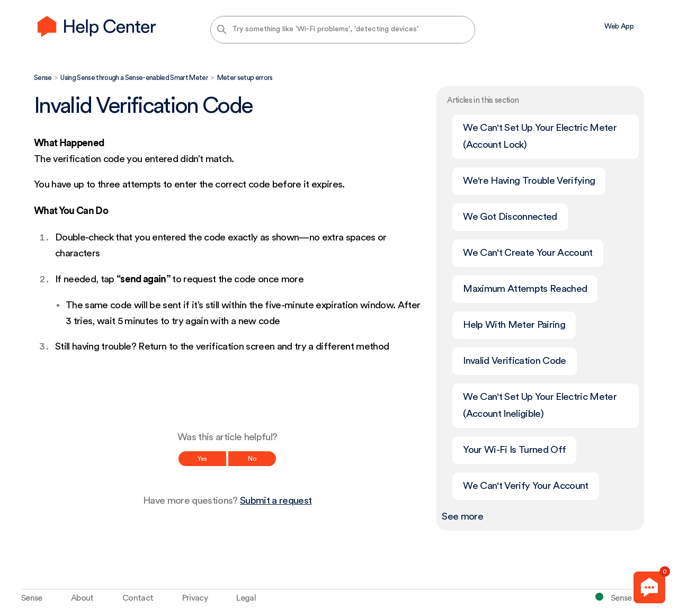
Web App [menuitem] (619, 26)
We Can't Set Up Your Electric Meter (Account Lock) (540, 136)
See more (462, 517)
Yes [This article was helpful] (202, 459)
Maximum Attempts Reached (525, 289)
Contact (138, 598)
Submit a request (276, 501)
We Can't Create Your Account (528, 253)
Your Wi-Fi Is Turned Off (514, 450)
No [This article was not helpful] (252, 459)
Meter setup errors (245, 78)
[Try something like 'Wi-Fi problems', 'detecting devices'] (343, 30)
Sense (43, 78)
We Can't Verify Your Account (525, 486)
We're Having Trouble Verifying (529, 181)
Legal (246, 598)
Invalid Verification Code (514, 361)
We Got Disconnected (510, 217)
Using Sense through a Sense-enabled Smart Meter (134, 78)
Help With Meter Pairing (514, 325)
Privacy (195, 598)
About (82, 598)
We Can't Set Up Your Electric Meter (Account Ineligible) (540, 405)
